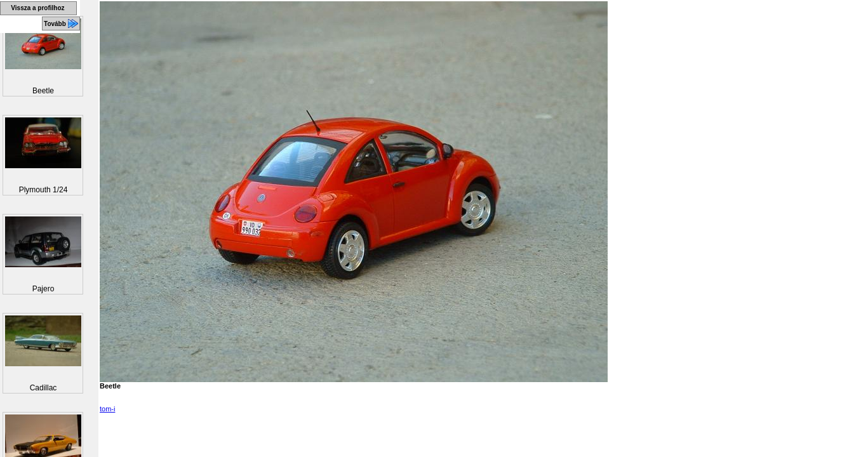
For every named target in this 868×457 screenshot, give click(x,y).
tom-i (107, 409)
